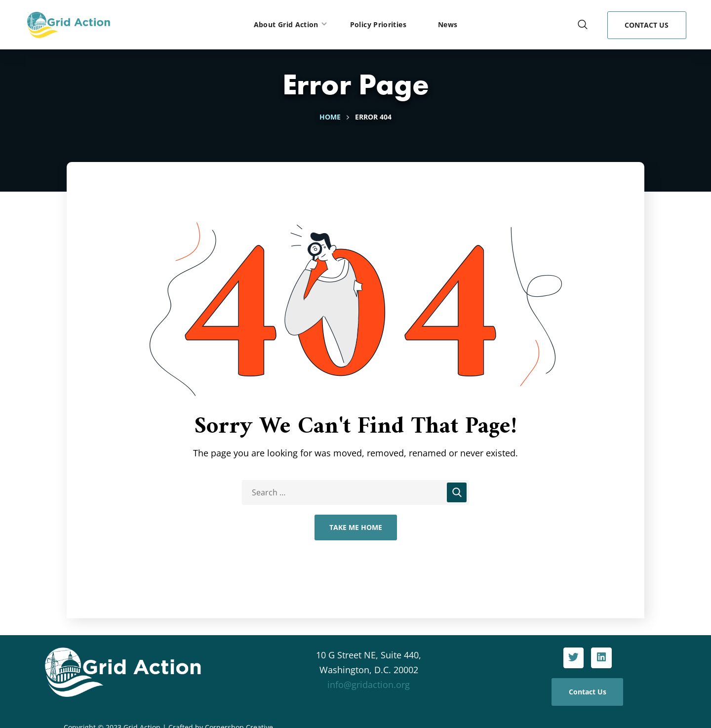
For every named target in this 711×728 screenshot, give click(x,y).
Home (330, 117)
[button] (583, 25)
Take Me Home (356, 527)
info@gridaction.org (369, 685)
